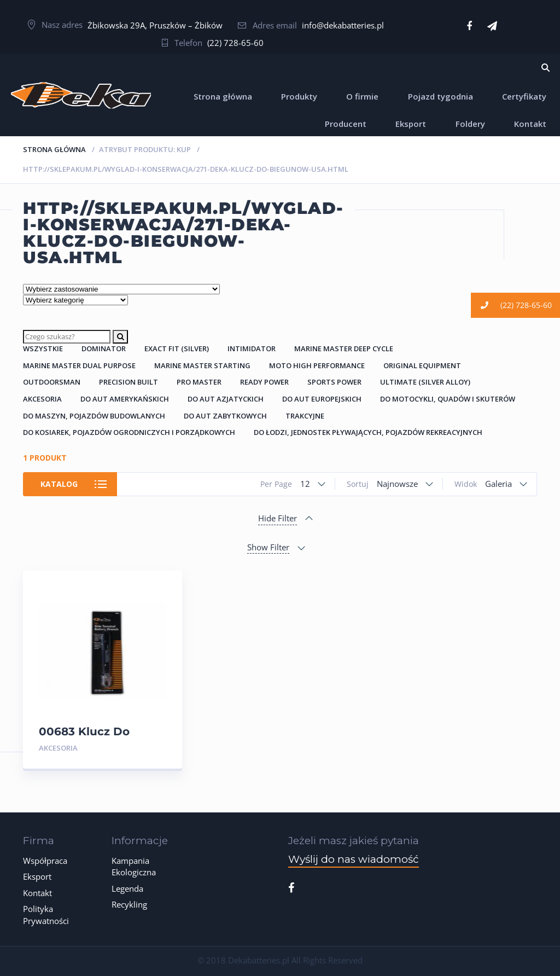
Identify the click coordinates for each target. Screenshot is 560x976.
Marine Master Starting (202, 365)
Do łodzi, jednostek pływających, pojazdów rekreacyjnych (368, 432)
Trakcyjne (305, 416)
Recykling (129, 904)
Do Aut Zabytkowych (225, 416)
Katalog (60, 484)
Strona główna (223, 96)
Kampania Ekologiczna (134, 866)
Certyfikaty (524, 96)
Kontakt (530, 124)
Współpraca (45, 861)
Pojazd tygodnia (441, 96)
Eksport (411, 124)
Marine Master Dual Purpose (79, 365)
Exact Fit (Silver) (177, 348)
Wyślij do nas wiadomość (354, 859)
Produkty (299, 96)
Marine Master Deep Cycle (344, 348)
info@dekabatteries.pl (343, 25)
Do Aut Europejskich (322, 399)
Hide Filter (278, 518)
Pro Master (199, 382)
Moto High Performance (317, 365)
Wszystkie (43, 348)
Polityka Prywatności (46, 914)
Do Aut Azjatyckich (226, 399)
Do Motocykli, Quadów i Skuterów (448, 399)
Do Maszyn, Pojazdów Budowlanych (94, 416)
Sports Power (334, 382)
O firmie (362, 96)
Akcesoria (42, 399)
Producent (346, 124)
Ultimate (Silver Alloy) (425, 382)
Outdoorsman (52, 382)
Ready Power (264, 382)
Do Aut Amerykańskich (125, 399)
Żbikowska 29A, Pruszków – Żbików (155, 25)
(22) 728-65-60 (235, 43)
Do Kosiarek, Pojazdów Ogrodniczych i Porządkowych (129, 432)
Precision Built (129, 382)
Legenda (127, 888)
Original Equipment (422, 365)
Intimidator (252, 348)
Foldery (470, 124)
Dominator (104, 348)
